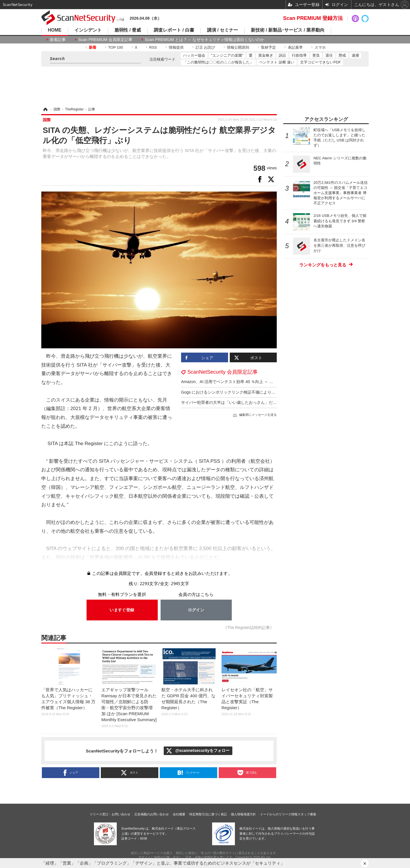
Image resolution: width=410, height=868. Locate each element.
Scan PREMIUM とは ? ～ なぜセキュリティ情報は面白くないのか (205, 40)
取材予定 (268, 47)
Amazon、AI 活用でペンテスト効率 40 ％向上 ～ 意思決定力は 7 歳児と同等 (249, 382)
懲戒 (342, 55)
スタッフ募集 (307, 814)
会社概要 (179, 814)
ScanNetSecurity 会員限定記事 (223, 372)
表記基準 (295, 47)
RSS (153, 47)
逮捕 (355, 55)
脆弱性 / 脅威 (128, 30)
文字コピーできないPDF (320, 62)
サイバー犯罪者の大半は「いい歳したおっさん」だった (231, 402)
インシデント (88, 30)
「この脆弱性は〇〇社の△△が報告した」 (218, 62)
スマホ (320, 47)
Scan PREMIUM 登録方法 (313, 18)
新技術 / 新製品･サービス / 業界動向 (288, 30)
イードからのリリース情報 (279, 814)
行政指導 (299, 55)
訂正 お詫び (205, 47)
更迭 (316, 55)
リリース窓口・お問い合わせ (110, 814)
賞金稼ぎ (266, 55)
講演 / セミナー (223, 30)
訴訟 (282, 55)
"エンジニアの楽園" (227, 55)
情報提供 (176, 47)
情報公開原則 (238, 47)
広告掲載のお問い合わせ (152, 814)
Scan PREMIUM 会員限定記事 (105, 40)
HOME (55, 30)
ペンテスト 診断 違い (277, 62)
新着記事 (58, 40)
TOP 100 (116, 47)
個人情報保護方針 (243, 814)
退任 (329, 55)
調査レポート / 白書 (174, 30)
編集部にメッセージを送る (258, 415)
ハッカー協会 (194, 55)
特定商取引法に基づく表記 (208, 814)
